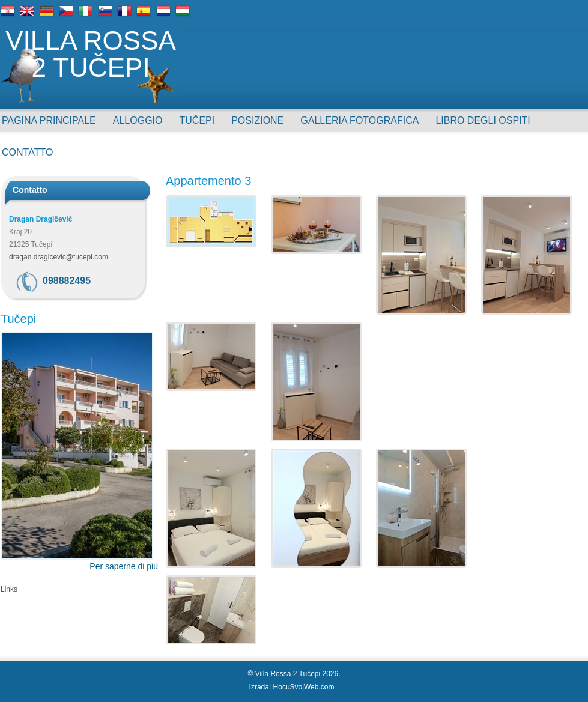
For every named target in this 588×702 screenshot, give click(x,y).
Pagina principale (49, 120)
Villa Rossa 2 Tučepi (91, 55)
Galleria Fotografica (359, 120)
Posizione (257, 120)
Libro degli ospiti (483, 120)
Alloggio (138, 120)
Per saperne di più (124, 566)
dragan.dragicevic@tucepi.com (59, 257)
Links (9, 589)
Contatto (27, 152)
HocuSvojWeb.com (304, 687)
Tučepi (197, 120)
